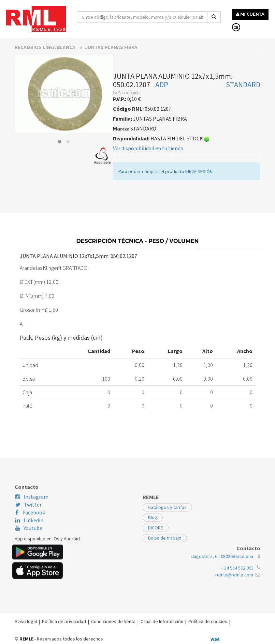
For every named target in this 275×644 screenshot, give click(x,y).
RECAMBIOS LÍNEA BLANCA (48, 57)
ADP (162, 94)
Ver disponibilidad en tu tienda (148, 158)
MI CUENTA (250, 14)
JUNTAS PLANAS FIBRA (111, 57)
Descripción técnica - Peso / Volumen (138, 253)
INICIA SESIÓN (199, 181)
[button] (60, 151)
